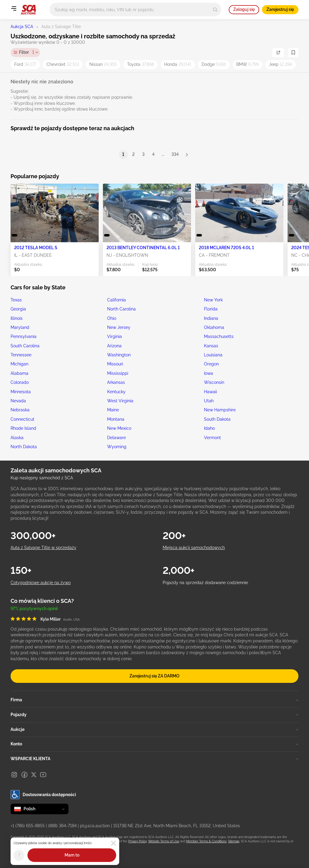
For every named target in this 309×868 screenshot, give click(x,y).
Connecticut (22, 419)
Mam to (72, 855)
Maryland (20, 327)
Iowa (209, 373)
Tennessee (21, 355)
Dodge (214, 64)
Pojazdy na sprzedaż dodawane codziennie (205, 583)
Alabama (19, 373)
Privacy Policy (137, 841)
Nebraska (20, 410)
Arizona (114, 346)
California (116, 300)
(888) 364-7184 (62, 826)
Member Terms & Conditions (206, 841)
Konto (154, 744)
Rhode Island (23, 428)
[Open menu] (14, 8)
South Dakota (217, 419)
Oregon (211, 364)
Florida (211, 309)
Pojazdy (154, 715)
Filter (27, 53)
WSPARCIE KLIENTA (154, 759)
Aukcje (154, 729)
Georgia (18, 309)
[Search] (215, 10)
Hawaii (210, 392)
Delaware (116, 438)
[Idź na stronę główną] (28, 10)
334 (175, 154)
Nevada (18, 401)
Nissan (103, 64)
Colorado (20, 382)
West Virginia (120, 401)
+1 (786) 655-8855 (28, 826)
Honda (178, 64)
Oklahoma (214, 327)
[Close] (113, 843)
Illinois (17, 318)
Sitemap (234, 841)
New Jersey (119, 327)
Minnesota (21, 392)
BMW (247, 64)
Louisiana (213, 355)
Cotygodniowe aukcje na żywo (41, 583)
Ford (25, 64)
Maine (113, 410)
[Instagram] (14, 775)
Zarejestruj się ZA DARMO (154, 676)
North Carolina (121, 309)
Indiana (211, 318)
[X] (34, 775)
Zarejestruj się (280, 9)
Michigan (19, 364)
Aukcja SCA (22, 27)
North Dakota (24, 447)
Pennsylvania (24, 336)
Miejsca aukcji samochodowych (194, 548)
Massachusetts (219, 336)
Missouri (115, 364)
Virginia (115, 336)
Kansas (211, 346)
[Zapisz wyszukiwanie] (293, 53)
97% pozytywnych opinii (34, 609)
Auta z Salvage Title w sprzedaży (43, 548)
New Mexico (119, 428)
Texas (16, 300)
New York (213, 300)
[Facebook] (24, 775)
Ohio (112, 318)
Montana (116, 419)
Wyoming (117, 447)
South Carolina (25, 346)
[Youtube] (43, 775)
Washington (119, 355)
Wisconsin (214, 382)
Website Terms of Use (164, 841)
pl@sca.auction (95, 826)
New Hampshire (220, 410)
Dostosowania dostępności (43, 795)
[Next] (187, 155)
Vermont (212, 438)
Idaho (209, 428)
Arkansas (116, 382)
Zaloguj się (244, 9)
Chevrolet (63, 64)
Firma (154, 700)
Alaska (17, 438)
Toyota (140, 64)
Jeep (280, 64)
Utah (209, 401)
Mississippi (118, 373)
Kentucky (116, 392)
